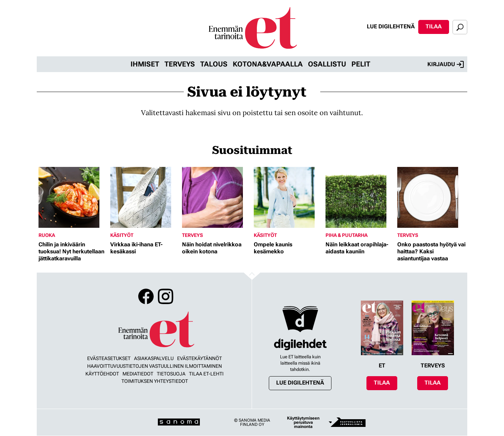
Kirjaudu (446, 64)
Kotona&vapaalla (268, 64)
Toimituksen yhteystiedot (155, 381)
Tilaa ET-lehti (206, 374)
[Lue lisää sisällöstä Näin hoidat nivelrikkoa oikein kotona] (216, 197)
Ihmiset (145, 64)
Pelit (361, 64)
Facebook (146, 296)
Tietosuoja (171, 374)
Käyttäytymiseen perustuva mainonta (303, 422)
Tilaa (434, 26)
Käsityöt (122, 235)
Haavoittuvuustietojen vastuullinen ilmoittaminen (155, 366)
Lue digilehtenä (391, 26)
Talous (214, 64)
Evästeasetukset (109, 358)
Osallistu (327, 64)
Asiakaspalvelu (154, 358)
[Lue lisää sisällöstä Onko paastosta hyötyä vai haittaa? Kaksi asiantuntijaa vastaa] (431, 197)
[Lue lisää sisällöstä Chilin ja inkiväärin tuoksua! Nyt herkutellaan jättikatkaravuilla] (73, 197)
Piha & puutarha (346, 235)
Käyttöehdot (102, 374)
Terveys (180, 64)
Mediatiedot (138, 374)
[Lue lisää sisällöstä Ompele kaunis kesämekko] (288, 197)
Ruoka (47, 235)
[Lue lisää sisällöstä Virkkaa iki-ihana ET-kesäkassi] (144, 197)
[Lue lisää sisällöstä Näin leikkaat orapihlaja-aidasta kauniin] (360, 197)
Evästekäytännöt (199, 358)
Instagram (166, 296)
